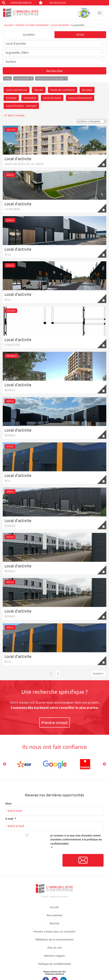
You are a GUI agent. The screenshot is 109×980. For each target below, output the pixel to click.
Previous (5, 764)
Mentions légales (54, 956)
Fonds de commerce (63, 90)
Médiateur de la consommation (54, 939)
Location (29, 34)
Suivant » (98, 673)
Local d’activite (60, 25)
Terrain (39, 90)
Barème (54, 923)
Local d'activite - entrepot (21, 106)
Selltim (65, 897)
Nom (9, 804)
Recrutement (55, 915)
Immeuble (30, 98)
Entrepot (11, 98)
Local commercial (16, 90)
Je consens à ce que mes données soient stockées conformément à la (77, 842)
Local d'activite (52, 98)
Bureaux (87, 90)
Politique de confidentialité (54, 964)
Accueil (9, 25)
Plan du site (55, 948)
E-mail (11, 819)
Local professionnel (80, 98)
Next (104, 764)
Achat (80, 34)
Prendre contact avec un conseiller (54, 932)
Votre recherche (21, 3)
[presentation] (33, 860)
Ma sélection (52, 3)
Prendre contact (55, 722)
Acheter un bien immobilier (32, 25)
